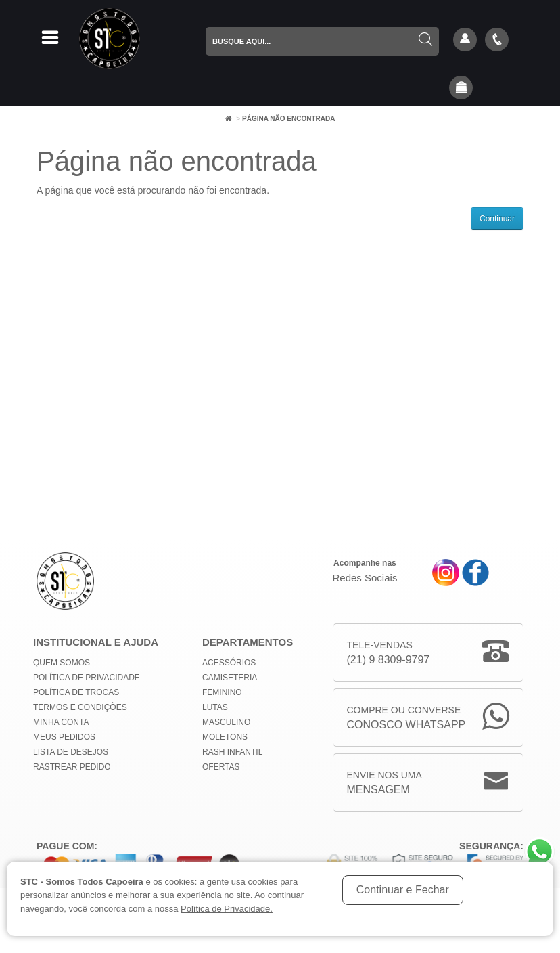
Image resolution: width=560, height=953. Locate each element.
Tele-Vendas (389, 653)
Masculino (226, 722)
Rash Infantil (232, 752)
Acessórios (229, 663)
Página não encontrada (288, 119)
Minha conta (61, 722)
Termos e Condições (80, 707)
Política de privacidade (87, 678)
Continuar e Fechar (403, 890)
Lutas (215, 707)
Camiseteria (230, 678)
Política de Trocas (76, 692)
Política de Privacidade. (227, 909)
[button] (461, 89)
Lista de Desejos (71, 752)
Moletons (225, 737)
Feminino (222, 692)
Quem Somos (62, 663)
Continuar (497, 219)
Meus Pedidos (64, 737)
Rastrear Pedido (72, 767)
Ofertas (221, 767)
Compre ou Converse (406, 718)
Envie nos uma (384, 783)
